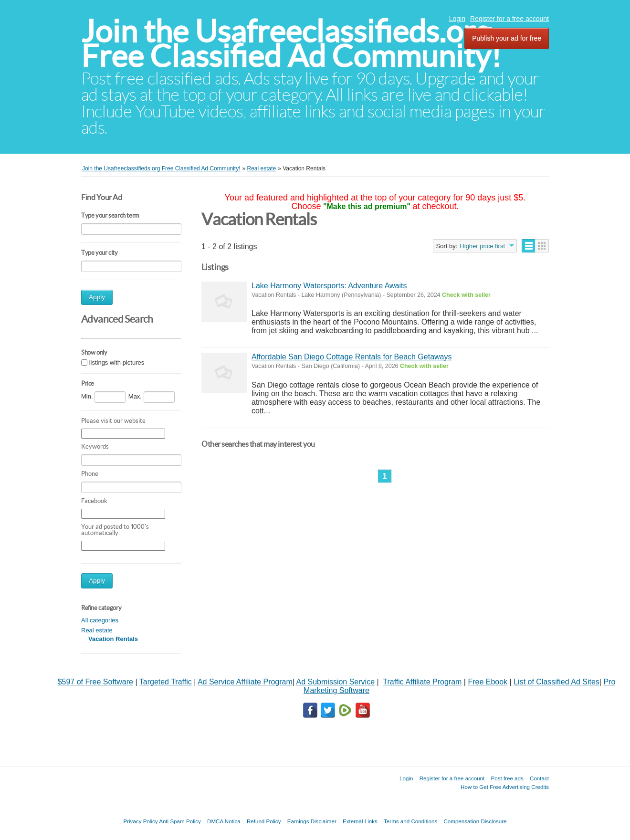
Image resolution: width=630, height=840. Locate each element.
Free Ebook (488, 682)
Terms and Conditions (410, 821)
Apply (97, 297)
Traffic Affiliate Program (422, 682)
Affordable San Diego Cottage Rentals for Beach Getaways (352, 357)
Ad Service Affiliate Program (245, 682)
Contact (539, 778)
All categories (100, 620)
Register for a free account (509, 19)
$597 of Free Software (95, 682)
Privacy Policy (140, 821)
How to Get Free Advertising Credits (505, 787)
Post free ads (507, 778)
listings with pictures (117, 362)
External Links (360, 821)
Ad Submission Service (336, 682)
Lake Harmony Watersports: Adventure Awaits (329, 286)
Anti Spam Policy (180, 821)
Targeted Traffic (166, 682)
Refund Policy (264, 821)
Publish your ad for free (507, 38)
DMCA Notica (224, 821)
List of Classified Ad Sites (556, 682)
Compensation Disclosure (475, 821)
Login (457, 19)
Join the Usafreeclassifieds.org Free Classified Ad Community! (291, 44)
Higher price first (482, 246)
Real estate (97, 630)
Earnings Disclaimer (312, 821)
